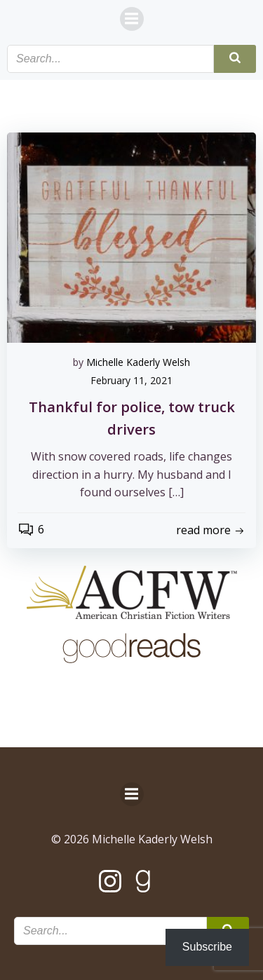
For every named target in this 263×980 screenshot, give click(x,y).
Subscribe (207, 947)
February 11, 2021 (131, 380)
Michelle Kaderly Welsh (138, 362)
